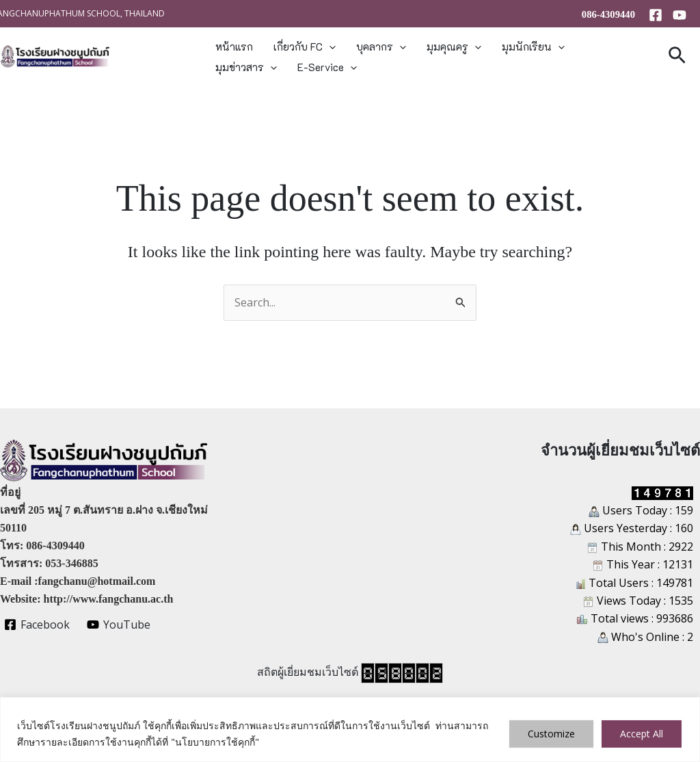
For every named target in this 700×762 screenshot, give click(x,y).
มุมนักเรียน (533, 47)
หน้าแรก (234, 47)
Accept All (642, 734)
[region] (350, 730)
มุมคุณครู (454, 47)
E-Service (327, 67)
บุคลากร (381, 47)
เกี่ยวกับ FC (305, 47)
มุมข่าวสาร (246, 67)
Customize (551, 734)
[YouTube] (679, 15)
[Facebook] (656, 15)
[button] (329, 47)
